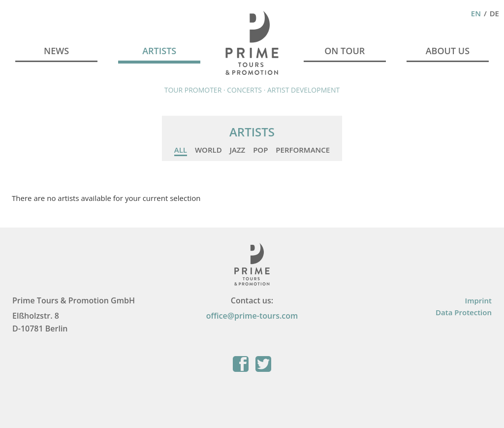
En (476, 13)
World (208, 150)
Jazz (238, 150)
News (56, 51)
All (181, 150)
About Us (448, 51)
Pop (260, 150)
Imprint (478, 300)
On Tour (345, 51)
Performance (303, 150)
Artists (159, 51)
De (494, 13)
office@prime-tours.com (252, 316)
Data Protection (464, 312)
